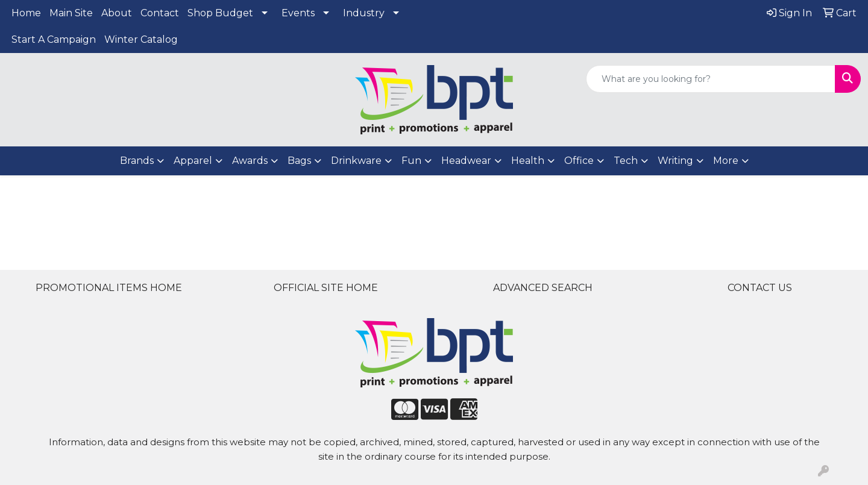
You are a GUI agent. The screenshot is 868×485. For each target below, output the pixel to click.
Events (298, 13)
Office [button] (579, 161)
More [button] (726, 161)
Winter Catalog (141, 39)
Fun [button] (411, 161)
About (117, 13)
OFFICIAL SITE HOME (326, 288)
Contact (160, 13)
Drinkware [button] (356, 161)
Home (26, 13)
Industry (364, 13)
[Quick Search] (711, 79)
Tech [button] (626, 161)
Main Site (71, 13)
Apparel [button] (193, 161)
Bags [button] (299, 161)
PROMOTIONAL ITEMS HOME (109, 288)
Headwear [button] (466, 161)
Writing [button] (675, 161)
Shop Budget (220, 13)
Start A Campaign (54, 39)
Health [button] (528, 161)
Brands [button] (137, 161)
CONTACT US (760, 288)
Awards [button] (250, 161)
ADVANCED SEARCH (543, 288)
